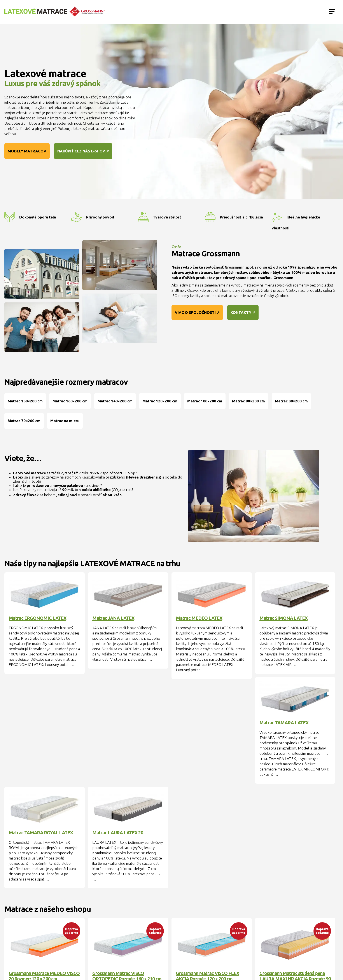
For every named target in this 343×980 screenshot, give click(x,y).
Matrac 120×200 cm (160, 401)
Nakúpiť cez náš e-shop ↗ (83, 151)
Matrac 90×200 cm (248, 401)
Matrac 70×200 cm (24, 421)
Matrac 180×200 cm (25, 401)
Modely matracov (27, 151)
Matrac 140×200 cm (115, 401)
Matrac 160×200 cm (70, 401)
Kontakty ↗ (243, 312)
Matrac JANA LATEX (113, 618)
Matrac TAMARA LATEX (284, 723)
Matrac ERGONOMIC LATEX (38, 618)
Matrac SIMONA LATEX (283, 618)
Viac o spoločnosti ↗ (197, 312)
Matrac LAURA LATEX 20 (118, 833)
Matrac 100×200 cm (205, 401)
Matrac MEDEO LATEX (199, 618)
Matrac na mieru (65, 421)
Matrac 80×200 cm (291, 401)
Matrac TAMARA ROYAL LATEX (41, 833)
